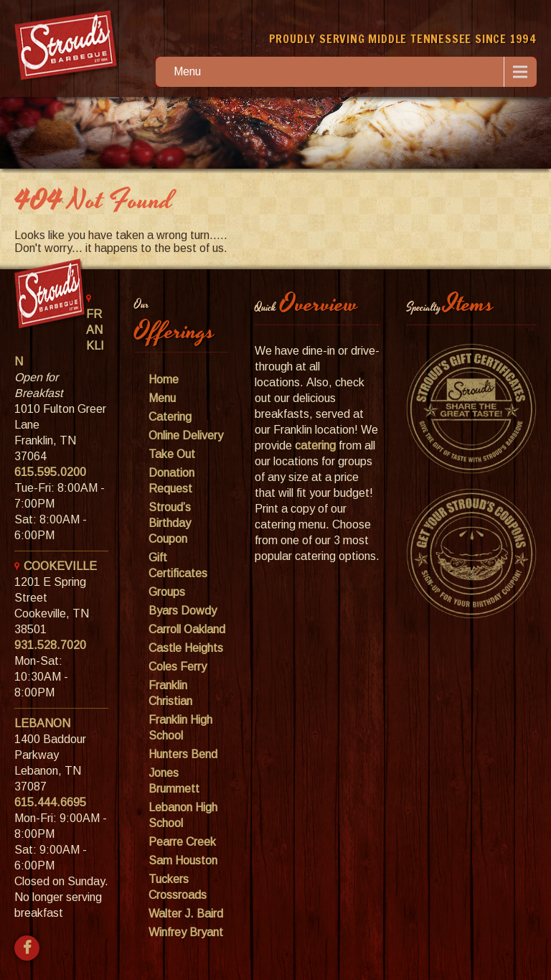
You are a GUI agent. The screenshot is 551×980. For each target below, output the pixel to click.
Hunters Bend (183, 754)
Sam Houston (183, 860)
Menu (187, 71)
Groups (167, 592)
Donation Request (171, 481)
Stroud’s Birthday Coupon (170, 523)
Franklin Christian (170, 693)
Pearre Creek (182, 842)
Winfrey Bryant (186, 932)
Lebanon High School (183, 815)
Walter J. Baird (186, 914)
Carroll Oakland (187, 629)
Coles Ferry (178, 667)
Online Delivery (186, 435)
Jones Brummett (174, 781)
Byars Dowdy (183, 611)
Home (164, 379)
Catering (170, 417)
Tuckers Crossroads (178, 887)
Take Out (172, 454)
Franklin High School (180, 728)
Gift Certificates (178, 565)
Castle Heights (186, 648)
